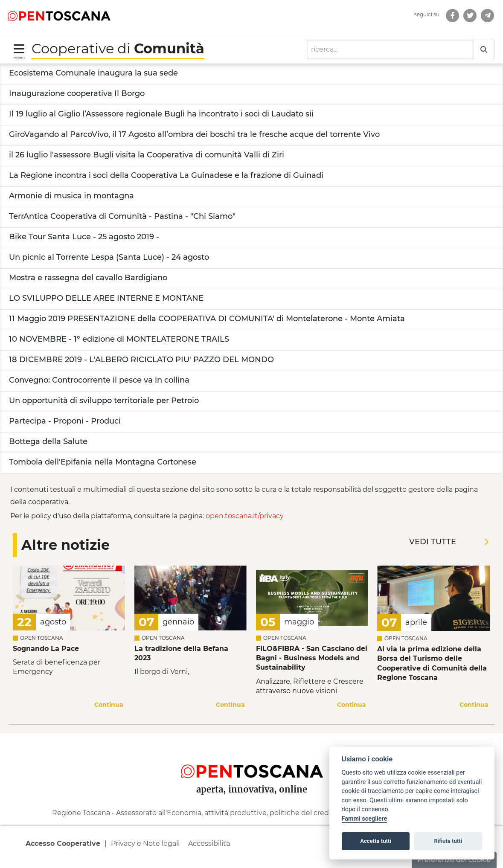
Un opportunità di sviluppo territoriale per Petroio (104, 401)
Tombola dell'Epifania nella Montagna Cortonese (103, 462)
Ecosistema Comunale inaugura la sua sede (93, 73)
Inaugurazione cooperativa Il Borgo (77, 93)
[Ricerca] (390, 49)
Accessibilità (209, 843)
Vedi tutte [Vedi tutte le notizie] (449, 542)
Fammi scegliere (365, 819)
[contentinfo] (251, 801)
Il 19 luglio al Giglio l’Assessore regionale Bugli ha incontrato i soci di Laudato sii (161, 114)
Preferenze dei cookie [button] (454, 860)
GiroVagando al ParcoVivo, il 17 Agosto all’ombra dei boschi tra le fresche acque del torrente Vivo (194, 134)
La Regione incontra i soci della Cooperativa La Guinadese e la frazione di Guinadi (166, 175)
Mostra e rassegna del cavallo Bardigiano (88, 278)
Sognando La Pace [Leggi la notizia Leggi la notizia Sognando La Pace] (46, 649)
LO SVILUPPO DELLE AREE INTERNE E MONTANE (106, 298)
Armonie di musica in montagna (71, 196)
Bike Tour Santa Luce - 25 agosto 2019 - (84, 237)
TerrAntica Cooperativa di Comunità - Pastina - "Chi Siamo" (122, 216)
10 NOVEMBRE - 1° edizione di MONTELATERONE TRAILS (119, 339)
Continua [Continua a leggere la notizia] (109, 705)
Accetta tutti (376, 841)
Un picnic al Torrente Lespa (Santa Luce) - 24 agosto (109, 257)
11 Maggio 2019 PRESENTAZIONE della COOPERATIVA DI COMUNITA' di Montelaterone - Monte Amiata (207, 319)
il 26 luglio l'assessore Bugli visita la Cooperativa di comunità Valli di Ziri (147, 155)
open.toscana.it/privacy (245, 516)
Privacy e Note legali (145, 843)
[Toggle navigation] (19, 51)
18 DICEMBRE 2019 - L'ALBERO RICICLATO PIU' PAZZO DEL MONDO (141, 360)
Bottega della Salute (48, 441)
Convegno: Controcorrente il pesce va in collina (99, 380)
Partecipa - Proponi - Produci (65, 421)
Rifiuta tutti (448, 841)
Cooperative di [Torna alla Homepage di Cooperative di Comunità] (118, 48)
